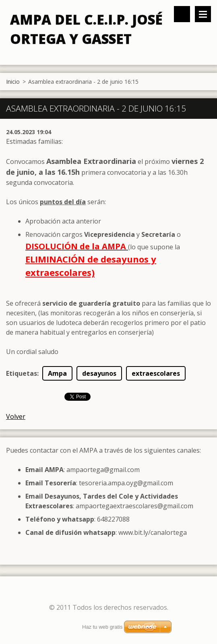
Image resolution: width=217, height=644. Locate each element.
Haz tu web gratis (102, 627)
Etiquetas (22, 373)
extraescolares (156, 373)
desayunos (99, 373)
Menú (203, 14)
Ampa (57, 373)
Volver (16, 416)
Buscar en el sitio (182, 14)
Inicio (13, 82)
